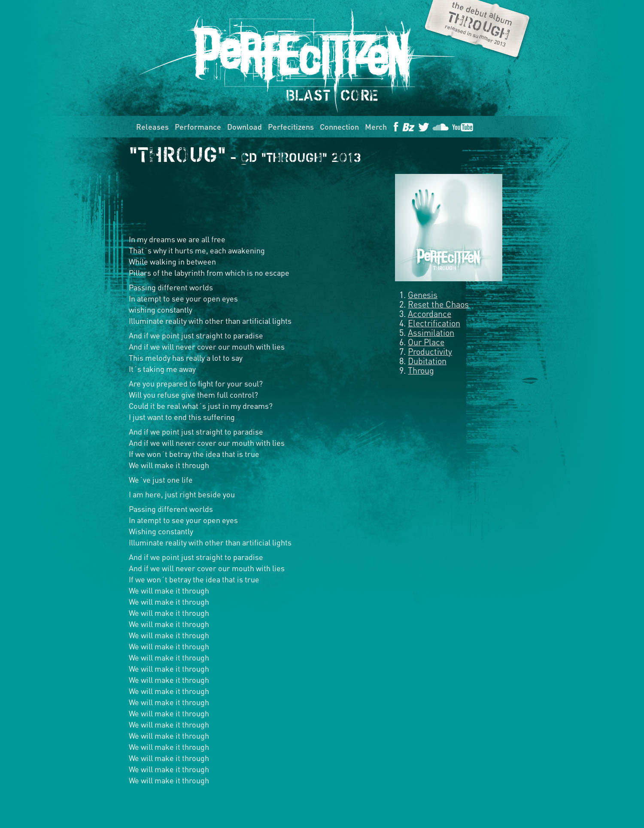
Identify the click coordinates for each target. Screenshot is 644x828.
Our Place (426, 342)
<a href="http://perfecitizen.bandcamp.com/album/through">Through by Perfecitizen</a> (253, 200)
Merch (376, 126)
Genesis (423, 295)
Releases (152, 126)
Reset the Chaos (438, 304)
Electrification (434, 323)
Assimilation (431, 332)
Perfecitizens (291, 126)
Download (245, 126)
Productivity (430, 351)
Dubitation (427, 361)
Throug (421, 370)
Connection (339, 126)
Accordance (430, 314)
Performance (198, 126)
